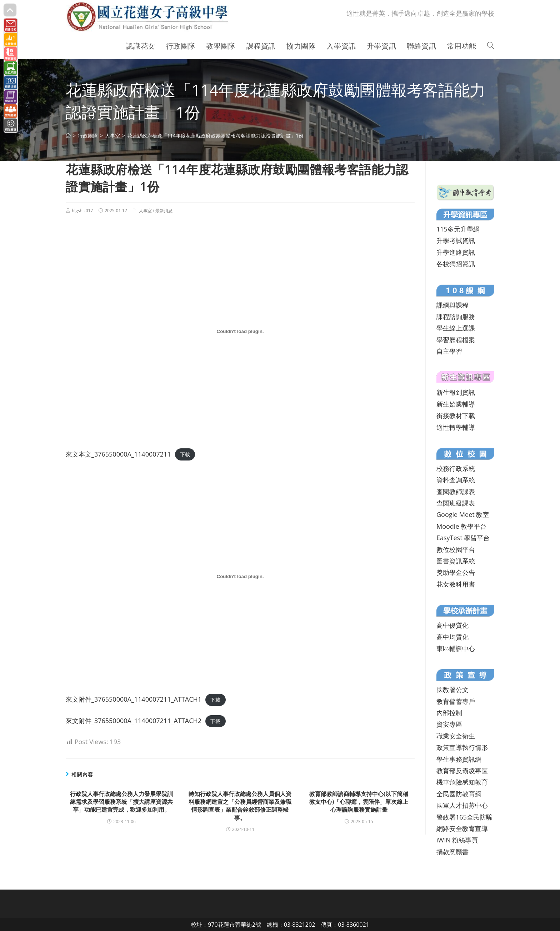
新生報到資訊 (456, 392)
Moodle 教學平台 (461, 526)
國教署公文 (452, 689)
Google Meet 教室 (463, 514)
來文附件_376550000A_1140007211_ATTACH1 (134, 699)
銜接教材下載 (456, 415)
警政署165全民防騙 (464, 817)
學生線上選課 (456, 328)
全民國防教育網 (459, 794)
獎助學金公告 (456, 572)
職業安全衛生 (456, 736)
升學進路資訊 (456, 252)
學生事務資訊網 (459, 759)
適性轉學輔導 (456, 427)
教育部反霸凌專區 (462, 771)
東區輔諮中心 (456, 648)
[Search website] (491, 46)
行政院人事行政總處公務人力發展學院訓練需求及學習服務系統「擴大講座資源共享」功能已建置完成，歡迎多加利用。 (121, 802)
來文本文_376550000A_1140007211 (118, 454)
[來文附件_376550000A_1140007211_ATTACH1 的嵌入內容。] (240, 577)
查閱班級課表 (456, 503)
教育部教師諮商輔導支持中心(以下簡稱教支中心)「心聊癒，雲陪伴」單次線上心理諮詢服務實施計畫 (359, 802)
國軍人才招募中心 (462, 805)
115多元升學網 (458, 229)
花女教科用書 (456, 584)
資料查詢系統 (456, 480)
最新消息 (164, 211)
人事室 (145, 211)
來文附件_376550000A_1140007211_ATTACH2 (134, 721)
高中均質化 (452, 637)
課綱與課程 (452, 305)
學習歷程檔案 (456, 340)
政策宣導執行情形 (462, 747)
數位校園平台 (456, 549)
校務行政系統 (456, 468)
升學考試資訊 (456, 240)
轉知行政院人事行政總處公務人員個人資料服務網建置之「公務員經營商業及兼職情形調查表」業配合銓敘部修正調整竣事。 (240, 806)
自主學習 (449, 351)
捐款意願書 (452, 852)
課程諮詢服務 (456, 317)
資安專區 (449, 724)
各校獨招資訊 (456, 264)
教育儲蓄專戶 (456, 701)
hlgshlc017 (82, 211)
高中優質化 (452, 625)
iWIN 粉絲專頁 (457, 840)
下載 (185, 455)
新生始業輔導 (456, 404)
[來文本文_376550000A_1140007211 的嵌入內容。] (240, 331)
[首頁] (68, 136)
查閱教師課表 (456, 492)
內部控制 (449, 713)
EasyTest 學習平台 (463, 538)
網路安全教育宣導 (462, 828)
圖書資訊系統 (456, 561)
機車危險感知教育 (462, 782)
